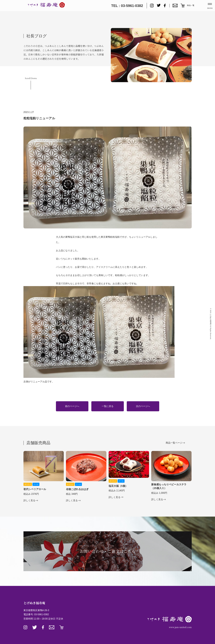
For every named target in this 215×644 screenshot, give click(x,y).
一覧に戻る (108, 406)
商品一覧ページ (174, 443)
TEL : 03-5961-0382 (127, 6)
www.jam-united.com (180, 627)
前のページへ (72, 406)
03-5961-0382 (41, 614)
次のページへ (143, 406)
